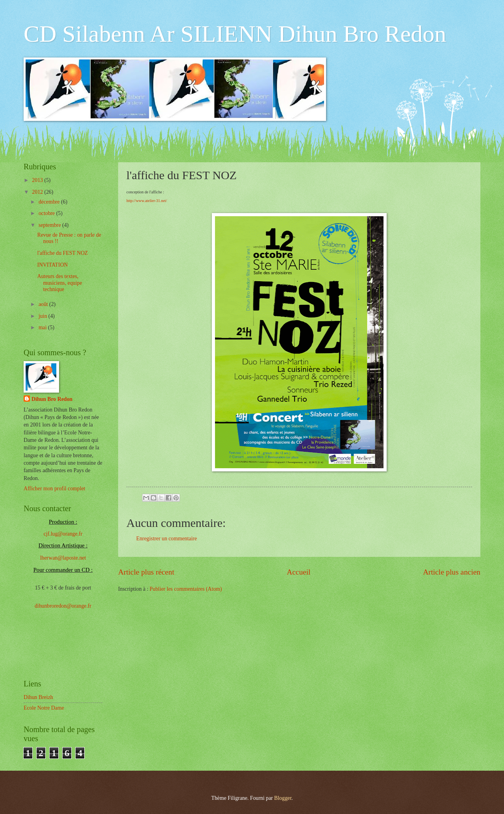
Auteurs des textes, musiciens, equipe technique (59, 283)
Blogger (283, 798)
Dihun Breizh (38, 697)
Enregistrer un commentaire (167, 539)
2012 (38, 192)
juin (44, 316)
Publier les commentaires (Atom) (186, 589)
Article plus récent (146, 572)
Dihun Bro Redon (52, 399)
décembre (50, 202)
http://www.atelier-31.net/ (147, 201)
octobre (47, 213)
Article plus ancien (452, 572)
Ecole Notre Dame (44, 708)
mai (43, 327)
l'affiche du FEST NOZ (62, 253)
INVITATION (52, 265)
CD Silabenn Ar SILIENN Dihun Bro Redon (235, 34)
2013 (38, 180)
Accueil (298, 572)
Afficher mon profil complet (54, 489)
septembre (50, 225)
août (44, 304)
